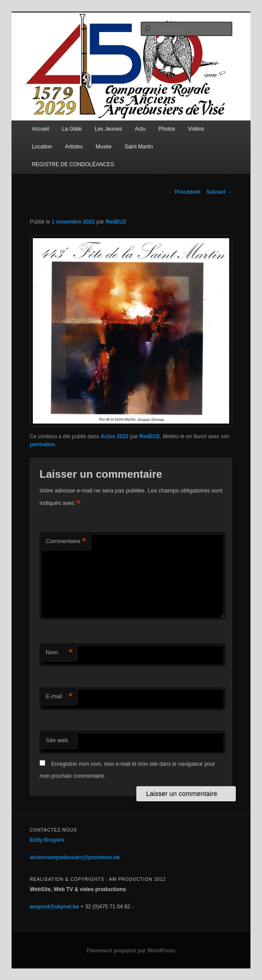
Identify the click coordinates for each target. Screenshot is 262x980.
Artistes (74, 147)
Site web (57, 740)
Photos (167, 129)
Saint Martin (139, 147)
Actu (140, 129)
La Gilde (72, 129)
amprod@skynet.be (54, 907)
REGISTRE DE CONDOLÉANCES (73, 164)
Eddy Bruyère (47, 840)
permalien (42, 444)
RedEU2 (116, 222)
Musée (103, 147)
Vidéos (196, 129)
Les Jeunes (108, 129)
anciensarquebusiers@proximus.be (75, 857)
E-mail (59, 697)
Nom (59, 653)
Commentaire (66, 542)
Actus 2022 (114, 436)
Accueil (41, 129)
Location (42, 147)
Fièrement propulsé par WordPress (131, 951)
